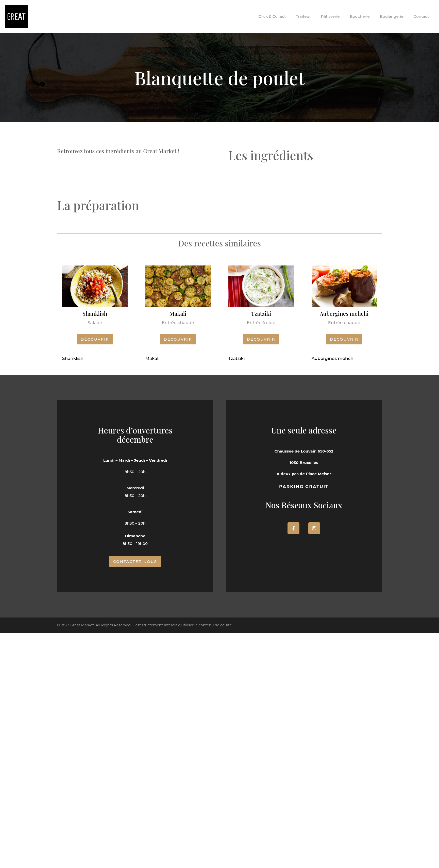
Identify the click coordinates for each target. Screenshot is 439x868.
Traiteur (303, 16)
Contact (421, 16)
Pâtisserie (330, 16)
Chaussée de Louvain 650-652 (304, 451)
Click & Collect (272, 16)
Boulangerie (392, 16)
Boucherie (360, 16)
